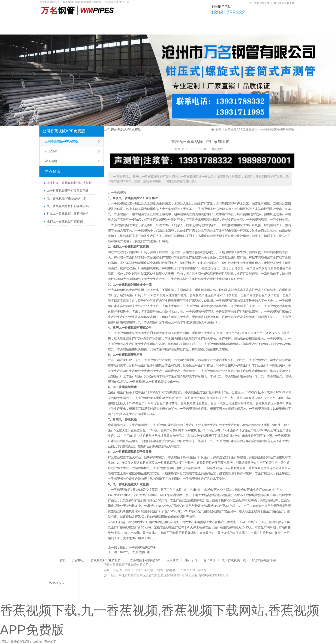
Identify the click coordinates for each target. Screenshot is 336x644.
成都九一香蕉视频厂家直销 (65, 221)
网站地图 (50, 642)
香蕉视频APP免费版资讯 (113, 22)
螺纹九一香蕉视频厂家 (135, 552)
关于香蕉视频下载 (259, 3)
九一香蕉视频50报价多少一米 (66, 198)
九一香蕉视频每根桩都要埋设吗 (68, 206)
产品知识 (51, 151)
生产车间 (226, 22)
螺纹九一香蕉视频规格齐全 (138, 548)
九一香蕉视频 (117, 193)
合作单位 (253, 22)
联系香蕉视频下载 (284, 3)
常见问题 (51, 161)
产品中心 (74, 22)
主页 (218, 129)
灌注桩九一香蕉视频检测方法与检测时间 (72, 183)
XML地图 (191, 575)
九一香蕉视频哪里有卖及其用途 (68, 191)
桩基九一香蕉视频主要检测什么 (68, 214)
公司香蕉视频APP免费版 (64, 131)
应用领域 (198, 22)
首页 (50, 22)
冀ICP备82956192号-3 (213, 575)
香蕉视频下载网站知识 (161, 22)
